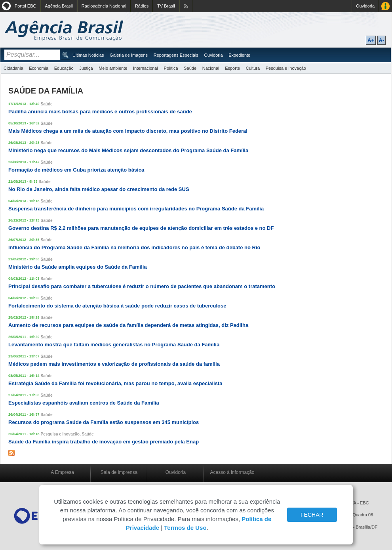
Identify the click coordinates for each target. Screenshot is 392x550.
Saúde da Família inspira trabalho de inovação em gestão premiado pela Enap (104, 442)
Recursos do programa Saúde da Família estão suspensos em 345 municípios (104, 422)
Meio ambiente (113, 68)
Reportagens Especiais (176, 55)
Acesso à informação (232, 472)
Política (171, 68)
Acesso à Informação (385, 6)
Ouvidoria (365, 6)
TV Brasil (166, 6)
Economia (39, 68)
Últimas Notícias (88, 55)
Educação (64, 68)
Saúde (190, 68)
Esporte (232, 68)
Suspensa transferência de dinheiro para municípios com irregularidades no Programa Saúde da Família (136, 209)
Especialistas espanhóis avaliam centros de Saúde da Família (84, 403)
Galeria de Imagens (129, 55)
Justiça (86, 68)
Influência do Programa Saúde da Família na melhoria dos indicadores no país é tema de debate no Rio (134, 247)
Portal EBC (25, 6)
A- (382, 40)
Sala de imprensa (119, 472)
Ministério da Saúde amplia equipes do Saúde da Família (78, 267)
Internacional (146, 68)
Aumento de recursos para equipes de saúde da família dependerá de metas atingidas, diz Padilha (128, 325)
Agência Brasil (59, 6)
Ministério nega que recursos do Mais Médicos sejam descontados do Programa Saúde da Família (128, 150)
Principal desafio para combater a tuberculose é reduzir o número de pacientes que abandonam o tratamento (142, 286)
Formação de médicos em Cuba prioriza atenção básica (76, 170)
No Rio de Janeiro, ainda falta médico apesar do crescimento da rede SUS (99, 189)
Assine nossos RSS (186, 6)
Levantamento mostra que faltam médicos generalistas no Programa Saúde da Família (114, 345)
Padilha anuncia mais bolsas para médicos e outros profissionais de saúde (100, 112)
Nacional (211, 68)
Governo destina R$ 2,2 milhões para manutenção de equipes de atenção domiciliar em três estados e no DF (141, 228)
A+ (371, 40)
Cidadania (13, 68)
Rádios (142, 6)
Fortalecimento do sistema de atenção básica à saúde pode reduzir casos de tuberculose (117, 306)
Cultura (253, 68)
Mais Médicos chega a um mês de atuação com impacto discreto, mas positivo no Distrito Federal (128, 131)
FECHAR (312, 515)
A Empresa (62, 472)
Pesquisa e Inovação (286, 68)
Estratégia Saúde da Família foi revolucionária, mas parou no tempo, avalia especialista (115, 383)
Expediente (239, 55)
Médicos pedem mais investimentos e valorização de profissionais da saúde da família (114, 364)
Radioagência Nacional (104, 6)
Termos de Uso (185, 528)
